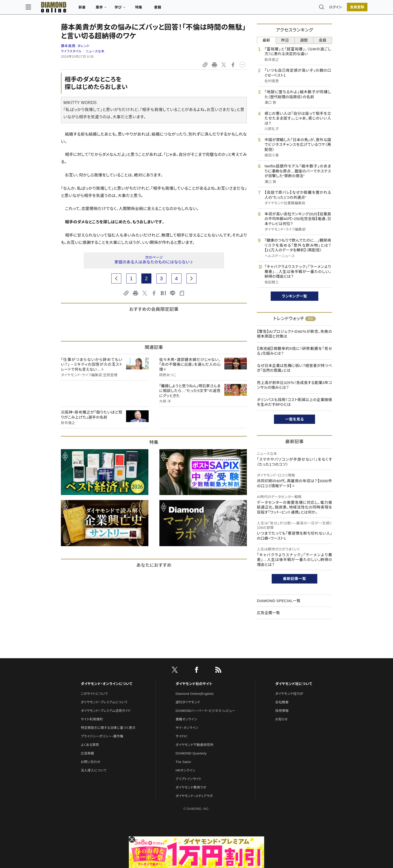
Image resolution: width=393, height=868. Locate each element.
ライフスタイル (71, 51)
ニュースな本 (95, 51)
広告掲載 (87, 753)
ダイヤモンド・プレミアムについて (104, 702)
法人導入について (94, 770)
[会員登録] (322, 9)
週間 (304, 40)
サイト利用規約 (92, 719)
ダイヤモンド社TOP (289, 694)
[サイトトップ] (84, 9)
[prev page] (116, 278)
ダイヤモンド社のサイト (194, 684)
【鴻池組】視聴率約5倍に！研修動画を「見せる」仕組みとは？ (294, 351)
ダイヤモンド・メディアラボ (194, 796)
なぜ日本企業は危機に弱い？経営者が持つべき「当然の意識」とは (294, 368)
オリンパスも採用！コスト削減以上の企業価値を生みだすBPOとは (294, 402)
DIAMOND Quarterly (191, 753)
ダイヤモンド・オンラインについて (107, 684)
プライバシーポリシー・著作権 (102, 736)
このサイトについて (94, 694)
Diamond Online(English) (195, 694)
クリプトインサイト (189, 779)
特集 (174, 9)
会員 (323, 40)
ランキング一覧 (295, 296)
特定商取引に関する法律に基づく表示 (108, 728)
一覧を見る (295, 419)
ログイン (300, 9)
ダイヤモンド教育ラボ (191, 787)
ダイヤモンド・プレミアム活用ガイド (106, 711)
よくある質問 (90, 745)
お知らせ (281, 719)
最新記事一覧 (294, 579)
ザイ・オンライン (187, 728)
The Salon (183, 762)
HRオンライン (186, 770)
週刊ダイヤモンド (188, 702)
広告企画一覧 (268, 613)
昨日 (285, 40)
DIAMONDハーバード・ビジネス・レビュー (206, 711)
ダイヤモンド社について (294, 684)
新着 (117, 9)
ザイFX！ (182, 736)
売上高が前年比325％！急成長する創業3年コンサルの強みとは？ (294, 385)
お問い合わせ (90, 762)
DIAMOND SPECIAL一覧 (279, 601)
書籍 (193, 9)
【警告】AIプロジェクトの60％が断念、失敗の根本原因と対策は (294, 334)
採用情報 (282, 711)
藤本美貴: (75, 46)
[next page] (191, 278)
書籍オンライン (186, 719)
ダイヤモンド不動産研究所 (195, 745)
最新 (267, 40)
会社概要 (282, 702)
